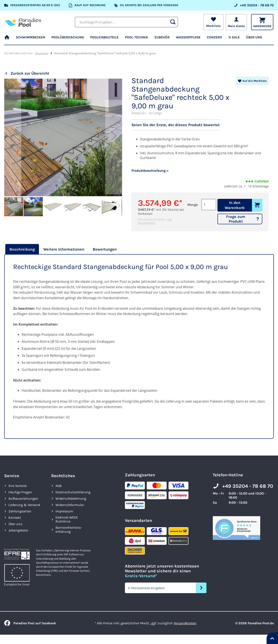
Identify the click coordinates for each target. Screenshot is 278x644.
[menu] (139, 39)
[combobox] (126, 22)
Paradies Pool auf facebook (30, 623)
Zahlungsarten (20, 511)
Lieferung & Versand (24, 505)
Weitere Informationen (64, 249)
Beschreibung (22, 249)
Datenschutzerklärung (73, 492)
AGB (59, 486)
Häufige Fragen (20, 492)
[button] (13, 138)
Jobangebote (18, 530)
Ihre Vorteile (18, 486)
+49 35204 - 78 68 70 (248, 486)
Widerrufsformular (70, 505)
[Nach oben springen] (272, 638)
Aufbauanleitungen (23, 498)
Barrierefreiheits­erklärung (69, 530)
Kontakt (15, 518)
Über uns (15, 524)
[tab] (22, 249)
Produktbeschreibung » (150, 171)
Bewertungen (105, 249)
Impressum (64, 511)
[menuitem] (8, 39)
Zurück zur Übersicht (30, 73)
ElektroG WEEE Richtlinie (67, 519)
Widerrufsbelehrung (71, 498)
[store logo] (23, 22)
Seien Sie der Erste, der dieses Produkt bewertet (176, 125)
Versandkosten (147, 223)
